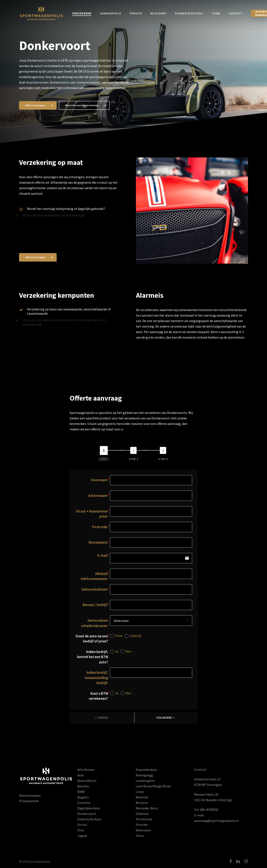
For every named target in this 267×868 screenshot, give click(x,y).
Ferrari (82, 825)
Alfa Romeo (86, 770)
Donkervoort (87, 814)
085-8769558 (209, 810)
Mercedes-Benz (147, 808)
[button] (38, 105)
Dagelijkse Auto (89, 808)
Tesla (140, 836)
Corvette (84, 803)
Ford (81, 830)
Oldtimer (142, 814)
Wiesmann (143, 830)
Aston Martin (87, 781)
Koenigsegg (144, 775)
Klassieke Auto (146, 770)
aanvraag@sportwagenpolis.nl (216, 821)
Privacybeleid (29, 801)
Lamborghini (145, 781)
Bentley (83, 786)
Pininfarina (144, 819)
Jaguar (82, 836)
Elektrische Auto (89, 819)
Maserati (142, 797)
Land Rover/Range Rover (153, 786)
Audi (80, 775)
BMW (81, 792)
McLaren (142, 803)
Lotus (140, 792)
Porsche (142, 825)
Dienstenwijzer (30, 795)
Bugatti (83, 797)
